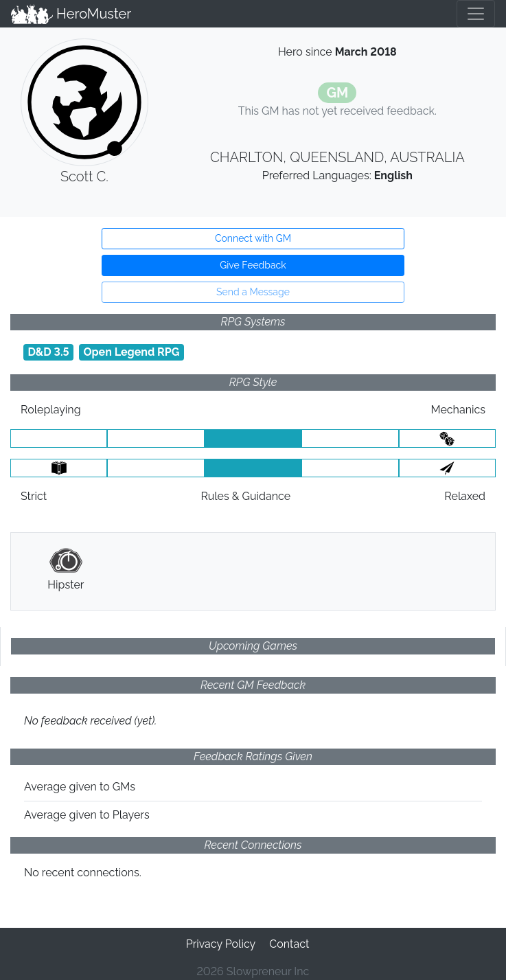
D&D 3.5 (48, 352)
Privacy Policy (221, 944)
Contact (289, 944)
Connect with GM (253, 238)
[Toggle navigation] (476, 14)
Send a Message (253, 292)
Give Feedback (253, 265)
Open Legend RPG (131, 352)
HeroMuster (71, 14)
